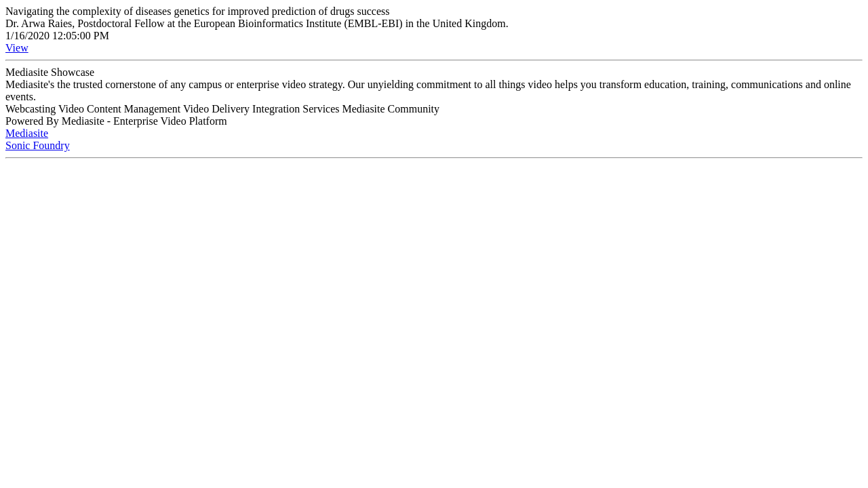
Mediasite (27, 133)
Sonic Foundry (38, 145)
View (17, 48)
